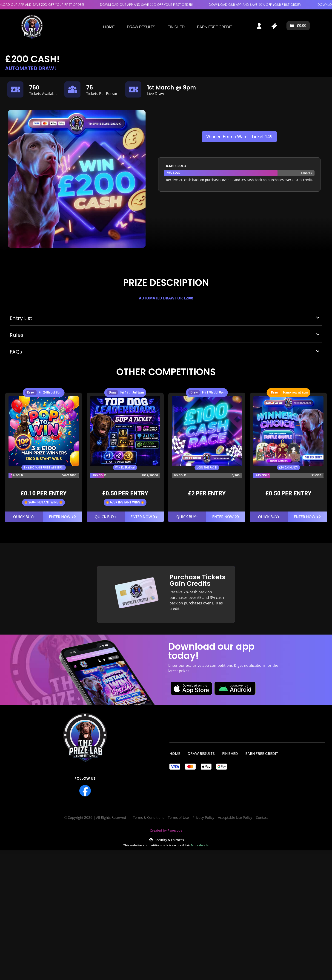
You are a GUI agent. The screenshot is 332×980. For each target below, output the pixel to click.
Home (109, 27)
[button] (166, 321)
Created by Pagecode (166, 830)
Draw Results (141, 27)
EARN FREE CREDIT (215, 27)
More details (200, 845)
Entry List (21, 319)
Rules (16, 336)
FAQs (16, 352)
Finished (176, 27)
